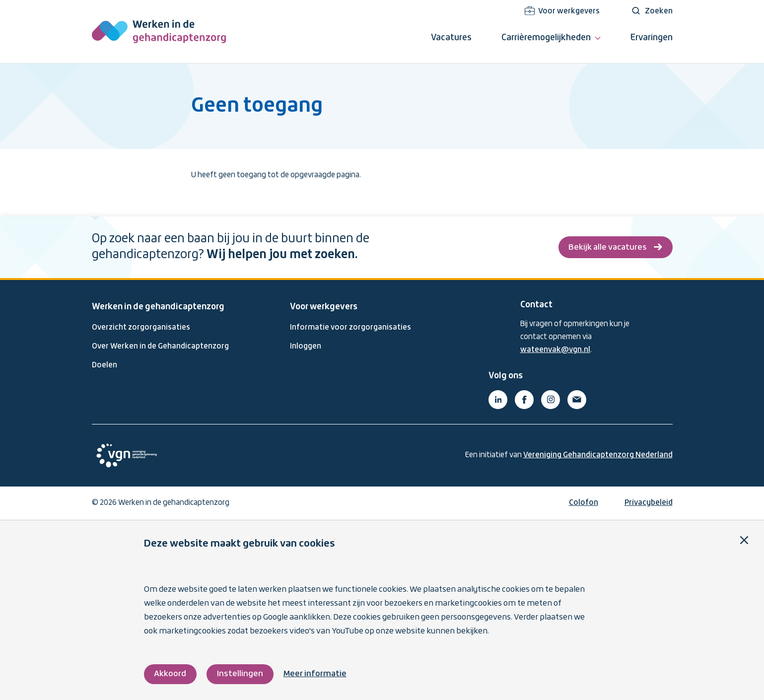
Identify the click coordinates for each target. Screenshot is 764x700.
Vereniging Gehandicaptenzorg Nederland (598, 455)
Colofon (584, 503)
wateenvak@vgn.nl (555, 350)
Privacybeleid (649, 503)
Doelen (104, 365)
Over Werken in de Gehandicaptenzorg (160, 347)
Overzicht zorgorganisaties (141, 328)
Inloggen (306, 347)
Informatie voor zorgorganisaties (350, 328)
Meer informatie (315, 674)
